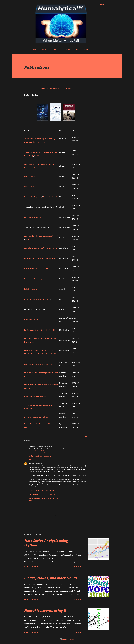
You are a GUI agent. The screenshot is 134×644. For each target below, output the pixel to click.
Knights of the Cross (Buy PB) (34, 299)
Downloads (67, 49)
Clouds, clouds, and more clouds (51, 578)
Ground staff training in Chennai (40, 457)
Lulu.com (68, 88)
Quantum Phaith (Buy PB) (33, 197)
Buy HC (43, 142)
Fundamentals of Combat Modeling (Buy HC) (40, 330)
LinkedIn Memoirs (30, 289)
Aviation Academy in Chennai (39, 451)
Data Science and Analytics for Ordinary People (40, 248)
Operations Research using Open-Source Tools (40, 364)
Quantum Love (29, 187)
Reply (31, 459)
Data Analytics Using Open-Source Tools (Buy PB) (41, 236)
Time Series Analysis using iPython (46, 543)
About (34, 49)
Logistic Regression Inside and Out (36, 269)
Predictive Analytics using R (34, 279)
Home (26, 49)
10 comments (34, 567)
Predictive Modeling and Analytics (36, 417)
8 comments (34, 632)
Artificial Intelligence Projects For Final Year (44, 498)
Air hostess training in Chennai (39, 453)
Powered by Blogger (67, 639)
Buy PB (54, 354)
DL (30, 463)
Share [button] (99, 88)
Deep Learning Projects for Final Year (42, 491)
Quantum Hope (30, 176)
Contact (44, 49)
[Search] (102, 5)
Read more (78, 567)
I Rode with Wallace (31, 320)
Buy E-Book (53, 197)
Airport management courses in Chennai (43, 455)
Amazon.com (57, 88)
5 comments (34, 599)
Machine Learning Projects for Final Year (43, 494)
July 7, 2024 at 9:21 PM (39, 463)
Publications (55, 49)
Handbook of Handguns (32, 217)
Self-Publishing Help (81, 49)
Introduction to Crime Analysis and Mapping (40, 258)
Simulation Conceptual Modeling (36, 397)
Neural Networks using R (45, 610)
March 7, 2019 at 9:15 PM (45, 447)
